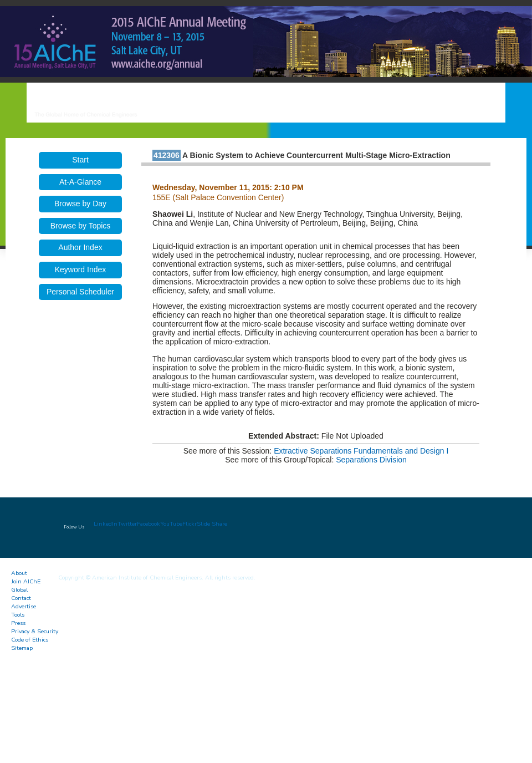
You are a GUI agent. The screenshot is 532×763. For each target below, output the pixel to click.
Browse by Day (80, 204)
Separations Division (371, 460)
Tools (18, 615)
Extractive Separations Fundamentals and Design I (361, 451)
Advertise (24, 606)
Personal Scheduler (80, 292)
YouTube (171, 524)
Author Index (80, 247)
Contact (21, 598)
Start (80, 160)
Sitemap (22, 648)
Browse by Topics (81, 226)
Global (19, 590)
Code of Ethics (30, 640)
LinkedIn (106, 524)
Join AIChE (26, 581)
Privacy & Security (35, 631)
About (19, 573)
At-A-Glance (80, 182)
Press (18, 623)
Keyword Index (81, 269)
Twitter (127, 524)
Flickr (190, 524)
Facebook (149, 524)
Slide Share (212, 524)
